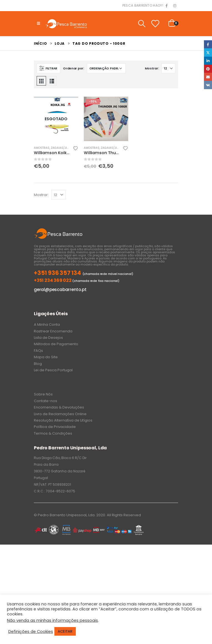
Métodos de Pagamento (56, 344)
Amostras (42, 148)
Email (208, 77)
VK (208, 85)
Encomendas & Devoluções (59, 407)
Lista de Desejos (48, 338)
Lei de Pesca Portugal (53, 370)
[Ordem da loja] (106, 68)
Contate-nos (46, 401)
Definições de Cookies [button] (31, 632)
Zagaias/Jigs (61, 148)
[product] (56, 119)
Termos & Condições (53, 433)
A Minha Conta (47, 324)
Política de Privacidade (55, 427)
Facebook (208, 44)
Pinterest (208, 69)
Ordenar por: (74, 68)
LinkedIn (208, 61)
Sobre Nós (43, 394)
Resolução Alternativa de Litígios (63, 420)
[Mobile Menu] (38, 24)
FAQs (38, 351)
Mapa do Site (46, 357)
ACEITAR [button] (65, 631)
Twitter (208, 52)
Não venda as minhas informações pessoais (52, 620)
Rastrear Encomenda (53, 331)
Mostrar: (152, 68)
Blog (38, 364)
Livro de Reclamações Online (60, 414)
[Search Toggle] (142, 24)
